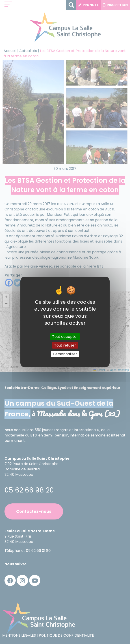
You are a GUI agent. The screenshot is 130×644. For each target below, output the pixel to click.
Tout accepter (65, 336)
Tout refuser (65, 345)
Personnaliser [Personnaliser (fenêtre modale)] (65, 354)
